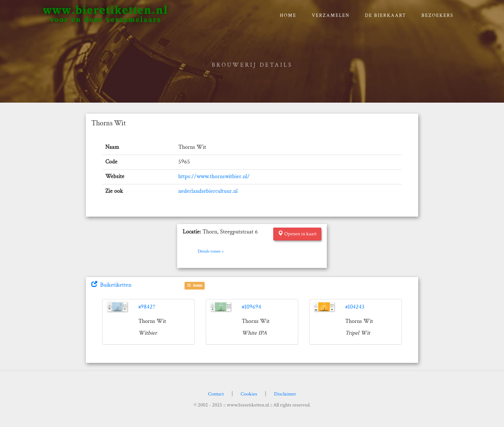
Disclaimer (285, 394)
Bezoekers (437, 16)
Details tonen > (211, 251)
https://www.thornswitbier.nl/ (214, 176)
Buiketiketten (111, 285)
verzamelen (331, 16)
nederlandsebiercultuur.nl (208, 191)
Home (288, 16)
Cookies (249, 394)
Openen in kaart (297, 234)
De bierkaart (386, 16)
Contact (216, 394)
